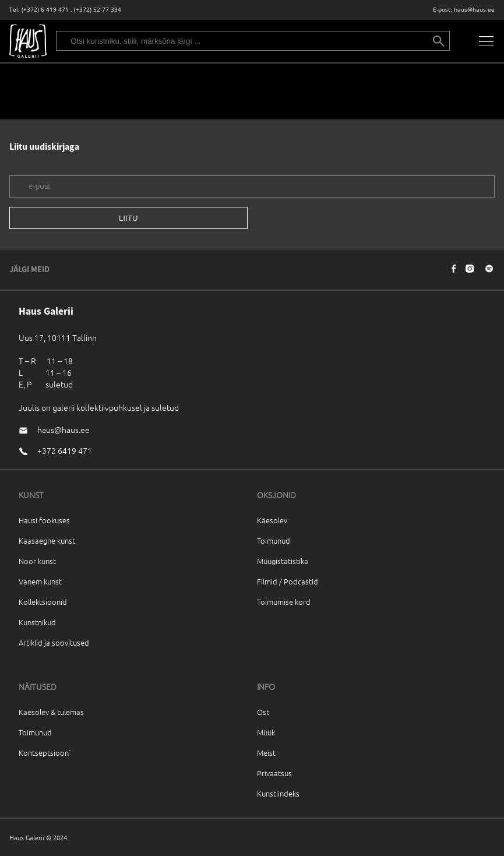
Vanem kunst (40, 581)
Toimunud (274, 540)
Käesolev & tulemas (51, 712)
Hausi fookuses (44, 520)
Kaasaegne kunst (47, 540)
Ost (263, 712)
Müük (266, 732)
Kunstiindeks (278, 793)
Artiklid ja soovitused (54, 642)
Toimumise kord (284, 602)
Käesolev (272, 520)
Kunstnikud (37, 622)
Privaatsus (274, 773)
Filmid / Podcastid (288, 581)
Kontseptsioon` (45, 753)
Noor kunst (37, 561)
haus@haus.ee (474, 10)
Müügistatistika (283, 561)
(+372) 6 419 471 (45, 10)
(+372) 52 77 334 (98, 10)
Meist (266, 753)
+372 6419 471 (65, 450)
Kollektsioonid (43, 602)
